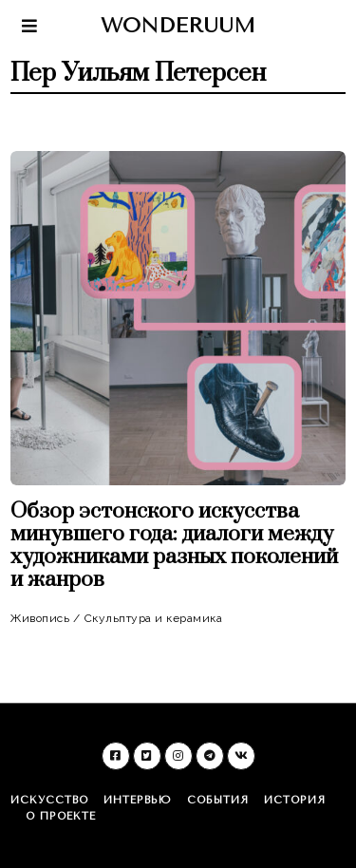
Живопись (40, 618)
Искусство (49, 800)
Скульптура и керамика (154, 618)
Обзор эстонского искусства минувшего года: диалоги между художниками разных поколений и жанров (174, 546)
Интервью (138, 800)
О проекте (61, 816)
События (218, 800)
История (295, 800)
